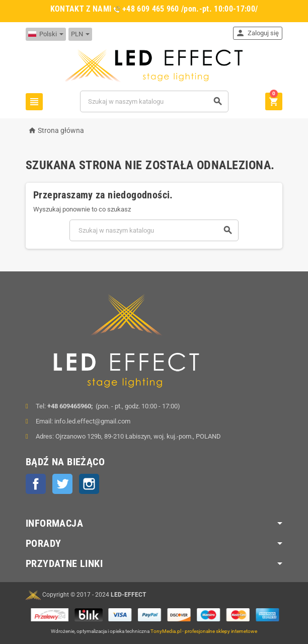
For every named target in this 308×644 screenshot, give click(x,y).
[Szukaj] (154, 101)
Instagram (89, 484)
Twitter (62, 484)
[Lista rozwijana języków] (46, 34)
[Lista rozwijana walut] (80, 34)
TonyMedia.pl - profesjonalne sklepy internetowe (204, 631)
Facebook (36, 484)
